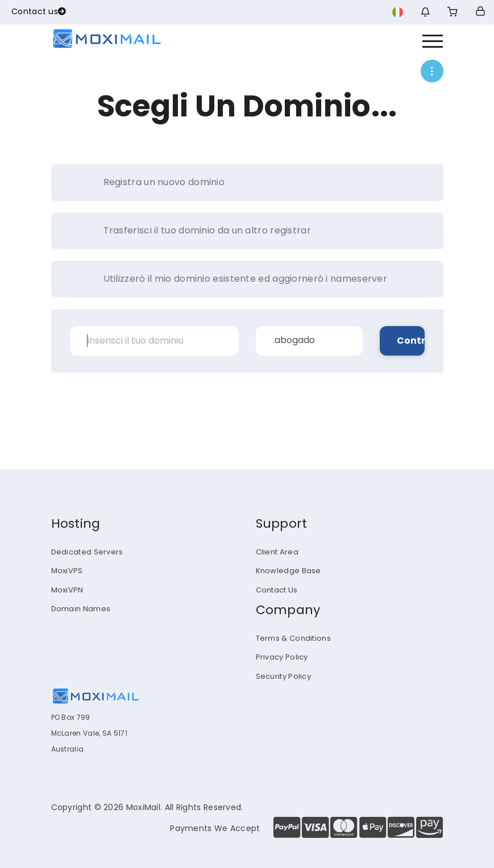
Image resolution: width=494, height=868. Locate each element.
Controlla (411, 341)
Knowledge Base (288, 571)
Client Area (277, 552)
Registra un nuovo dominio (152, 182)
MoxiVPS (67, 571)
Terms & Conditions (293, 638)
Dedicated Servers (87, 552)
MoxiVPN (67, 590)
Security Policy (284, 676)
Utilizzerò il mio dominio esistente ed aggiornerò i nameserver (234, 279)
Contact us (39, 11)
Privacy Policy (282, 657)
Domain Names (81, 609)
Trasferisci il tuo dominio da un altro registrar (195, 231)
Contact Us (277, 590)
